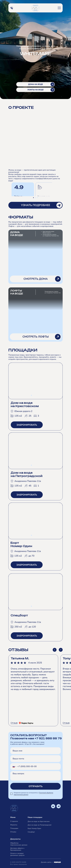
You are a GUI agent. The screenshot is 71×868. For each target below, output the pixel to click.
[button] (59, 8)
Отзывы (13, 832)
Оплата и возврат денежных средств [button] (17, 854)
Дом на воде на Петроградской (40, 825)
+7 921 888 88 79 (48, 738)
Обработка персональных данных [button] (19, 844)
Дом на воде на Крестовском (39, 821)
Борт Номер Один (34, 828)
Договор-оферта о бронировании (17, 849)
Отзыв (14, 723)
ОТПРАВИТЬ (36, 786)
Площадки (14, 828)
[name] (35, 751)
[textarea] (35, 776)
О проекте (14, 821)
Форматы (14, 825)
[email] (35, 759)
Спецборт (31, 832)
